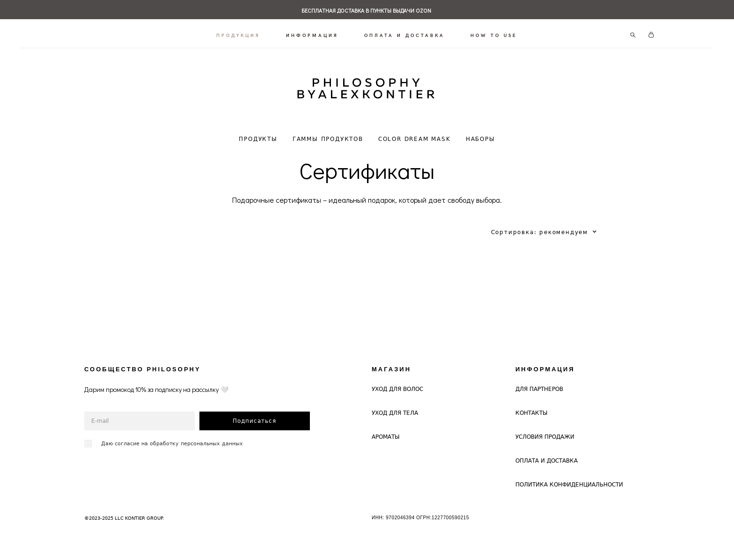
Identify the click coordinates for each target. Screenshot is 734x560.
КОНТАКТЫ (532, 406)
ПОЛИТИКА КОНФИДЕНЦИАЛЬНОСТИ (569, 478)
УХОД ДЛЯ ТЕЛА (395, 406)
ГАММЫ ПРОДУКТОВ (328, 132)
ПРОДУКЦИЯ (239, 32)
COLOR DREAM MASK (415, 132)
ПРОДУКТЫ (258, 132)
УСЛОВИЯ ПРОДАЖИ (545, 430)
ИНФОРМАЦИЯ (313, 32)
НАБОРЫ (481, 132)
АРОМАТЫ (386, 430)
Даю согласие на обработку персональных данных (172, 437)
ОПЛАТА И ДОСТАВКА (405, 32)
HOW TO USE (494, 32)
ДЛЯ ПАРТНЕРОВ (539, 382)
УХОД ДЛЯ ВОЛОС (397, 382)
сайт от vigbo (103, 538)
